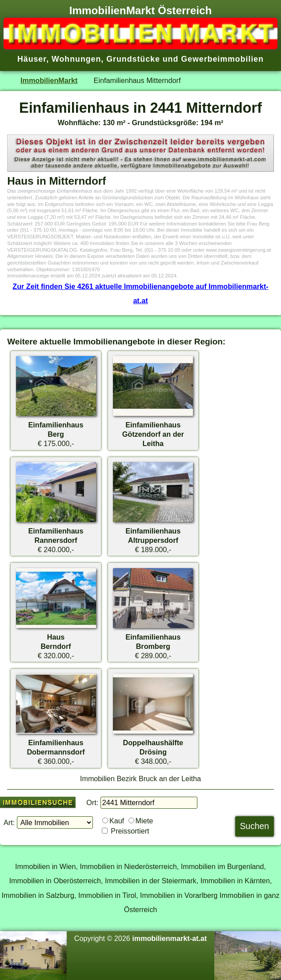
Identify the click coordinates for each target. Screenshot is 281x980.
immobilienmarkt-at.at (169, 938)
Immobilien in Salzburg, (39, 895)
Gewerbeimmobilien (222, 59)
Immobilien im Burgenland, (223, 866)
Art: (9, 822)
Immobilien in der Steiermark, (152, 881)
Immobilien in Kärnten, (236, 881)
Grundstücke (133, 59)
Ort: (92, 802)
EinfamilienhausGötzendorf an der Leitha (153, 434)
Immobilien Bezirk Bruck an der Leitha (140, 778)
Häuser (32, 59)
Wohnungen (76, 59)
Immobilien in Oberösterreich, (56, 881)
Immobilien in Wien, (46, 866)
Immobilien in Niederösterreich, (130, 866)
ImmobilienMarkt (49, 80)
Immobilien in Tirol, (108, 895)
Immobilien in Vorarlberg (179, 895)
